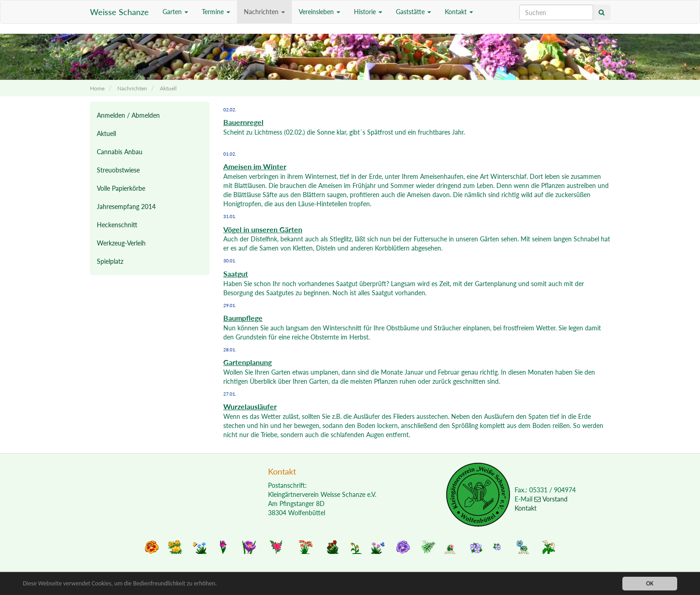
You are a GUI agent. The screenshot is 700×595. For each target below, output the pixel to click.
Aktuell (168, 88)
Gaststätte (413, 12)
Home (97, 88)
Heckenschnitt (117, 225)
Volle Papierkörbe (121, 188)
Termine (216, 12)
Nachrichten (264, 12)
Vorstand (551, 499)
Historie (368, 12)
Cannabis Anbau (120, 152)
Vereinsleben (319, 12)
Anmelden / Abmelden (128, 115)
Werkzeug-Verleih (121, 243)
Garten (175, 12)
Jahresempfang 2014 (126, 206)
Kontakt (459, 12)
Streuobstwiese (118, 170)
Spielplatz (110, 261)
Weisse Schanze (119, 12)
